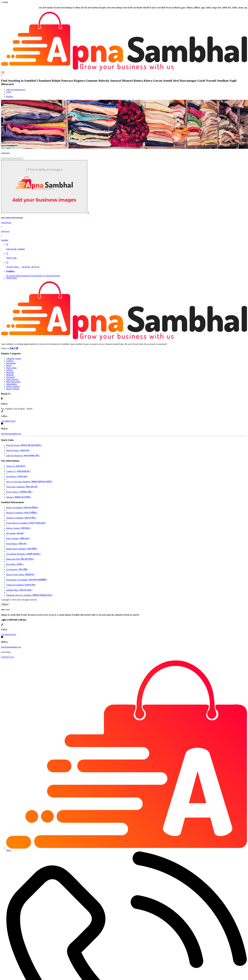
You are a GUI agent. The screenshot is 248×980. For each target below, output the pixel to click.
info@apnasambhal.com (11, 434)
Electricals (11, 377)
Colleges (10, 361)
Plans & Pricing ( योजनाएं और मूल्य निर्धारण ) (24, 445)
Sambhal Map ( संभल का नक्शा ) (19, 590)
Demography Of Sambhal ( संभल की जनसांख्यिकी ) (27, 580)
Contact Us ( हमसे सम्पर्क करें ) (18, 471)
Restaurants (11, 363)
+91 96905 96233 (8, 421)
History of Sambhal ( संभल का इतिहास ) (22, 508)
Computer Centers (14, 358)
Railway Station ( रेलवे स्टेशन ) (18, 528)
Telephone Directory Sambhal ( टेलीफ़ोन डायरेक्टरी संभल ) (29, 595)
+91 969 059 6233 (9, 635)
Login (9, 92)
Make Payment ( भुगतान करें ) (18, 450)
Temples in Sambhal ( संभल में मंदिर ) (21, 518)
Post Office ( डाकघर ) (15, 564)
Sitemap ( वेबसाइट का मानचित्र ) (19, 497)
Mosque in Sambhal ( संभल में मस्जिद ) (22, 513)
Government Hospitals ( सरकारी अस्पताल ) (23, 554)
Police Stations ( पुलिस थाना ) (18, 538)
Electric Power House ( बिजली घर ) (20, 575)
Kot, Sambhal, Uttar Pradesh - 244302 (17, 409)
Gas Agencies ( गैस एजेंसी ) (17, 569)
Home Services (12, 379)
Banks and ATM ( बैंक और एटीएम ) (20, 559)
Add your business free (16, 90)
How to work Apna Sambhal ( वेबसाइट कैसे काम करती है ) (29, 482)
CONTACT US (7, 657)
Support (5, 604)
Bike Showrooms (13, 382)
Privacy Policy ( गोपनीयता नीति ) (19, 492)
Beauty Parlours (13, 389)
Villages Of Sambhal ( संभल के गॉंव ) (21, 585)
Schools (9, 370)
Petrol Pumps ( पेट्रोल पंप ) (17, 544)
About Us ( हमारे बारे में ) (16, 466)
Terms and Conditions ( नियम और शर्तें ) (22, 487)
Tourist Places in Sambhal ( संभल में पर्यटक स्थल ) (26, 523)
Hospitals (10, 372)
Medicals (10, 375)
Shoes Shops (11, 368)
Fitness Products (13, 386)
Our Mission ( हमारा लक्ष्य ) (17, 476)
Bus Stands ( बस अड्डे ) (15, 533)
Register (10, 97)
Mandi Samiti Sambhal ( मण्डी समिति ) (22, 549)
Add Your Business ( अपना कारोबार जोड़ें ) (23, 456)
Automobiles (12, 384)
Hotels (9, 365)
